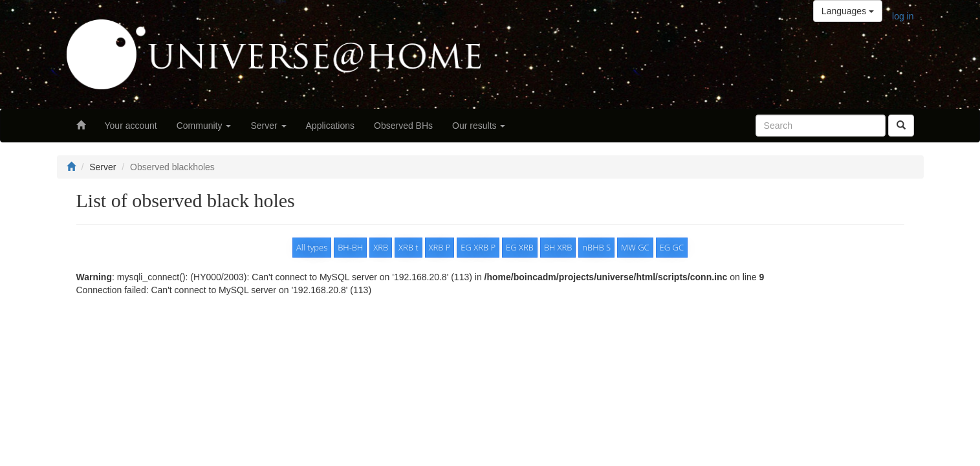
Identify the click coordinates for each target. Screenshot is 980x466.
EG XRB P (478, 247)
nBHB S (596, 247)
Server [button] (268, 126)
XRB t (408, 247)
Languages (848, 11)
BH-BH (350, 247)
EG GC (672, 247)
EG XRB (520, 247)
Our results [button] (479, 126)
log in (903, 16)
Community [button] (204, 126)
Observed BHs (403, 126)
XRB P (440, 247)
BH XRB (558, 247)
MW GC (635, 247)
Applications (331, 126)
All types (312, 247)
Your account (131, 126)
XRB (381, 247)
